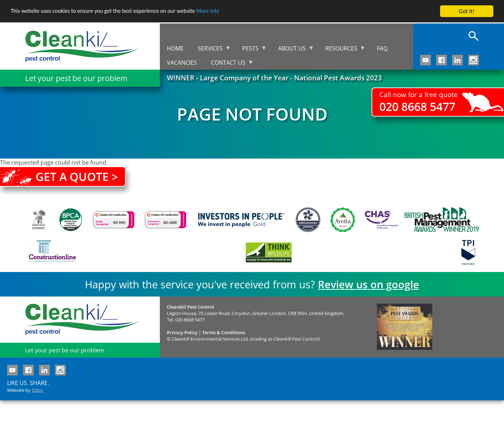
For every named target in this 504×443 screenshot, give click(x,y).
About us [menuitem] (292, 50)
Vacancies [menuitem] (182, 63)
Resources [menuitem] (342, 50)
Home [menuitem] (175, 48)
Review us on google (368, 284)
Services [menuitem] (211, 50)
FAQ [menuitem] (382, 48)
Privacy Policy (182, 332)
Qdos (37, 390)
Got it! (467, 11)
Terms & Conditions (224, 332)
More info (218, 12)
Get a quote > (77, 177)
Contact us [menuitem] (229, 64)
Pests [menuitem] (251, 50)
